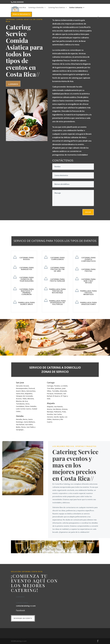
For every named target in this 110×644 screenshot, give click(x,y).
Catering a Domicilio (36, 8)
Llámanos (13, 84)
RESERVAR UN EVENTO (23, 618)
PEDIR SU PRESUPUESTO (21, 14)
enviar (88, 212)
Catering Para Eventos (57, 8)
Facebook (20, 610)
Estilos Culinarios (76, 8)
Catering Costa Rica (18, 8)
